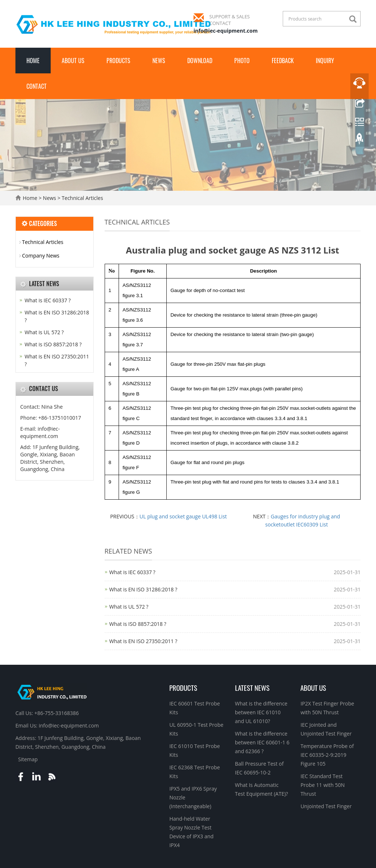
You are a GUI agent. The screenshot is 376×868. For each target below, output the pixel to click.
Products (118, 61)
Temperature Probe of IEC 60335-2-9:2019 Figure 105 (327, 755)
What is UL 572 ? (129, 607)
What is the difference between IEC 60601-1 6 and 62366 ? (262, 742)
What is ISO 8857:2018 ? (138, 624)
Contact (37, 86)
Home (33, 61)
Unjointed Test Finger (326, 806)
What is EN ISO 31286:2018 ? (143, 589)
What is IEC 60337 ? (133, 572)
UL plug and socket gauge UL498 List (183, 516)
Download (200, 61)
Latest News (252, 688)
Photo (242, 61)
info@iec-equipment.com (226, 31)
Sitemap (28, 759)
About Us (73, 61)
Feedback (283, 61)
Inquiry (325, 61)
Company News (41, 256)
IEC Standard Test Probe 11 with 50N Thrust (322, 785)
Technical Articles (82, 198)
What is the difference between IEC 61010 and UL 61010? (261, 712)
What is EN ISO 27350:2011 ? (143, 641)
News (159, 61)
